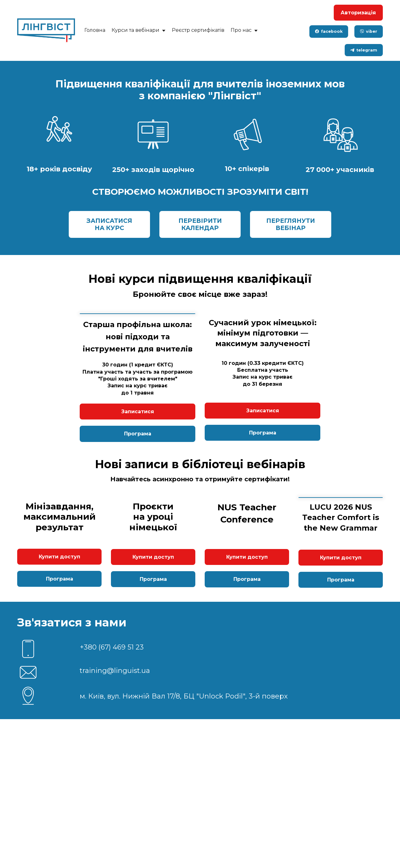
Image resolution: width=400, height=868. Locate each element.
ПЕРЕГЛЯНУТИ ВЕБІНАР (291, 224)
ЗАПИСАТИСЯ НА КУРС (109, 224)
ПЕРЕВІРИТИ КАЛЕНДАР (200, 224)
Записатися (138, 498)
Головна (95, 30)
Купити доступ (60, 706)
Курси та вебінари (139, 30)
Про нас (244, 30)
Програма (138, 520)
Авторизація (358, 13)
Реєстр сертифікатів (198, 30)
